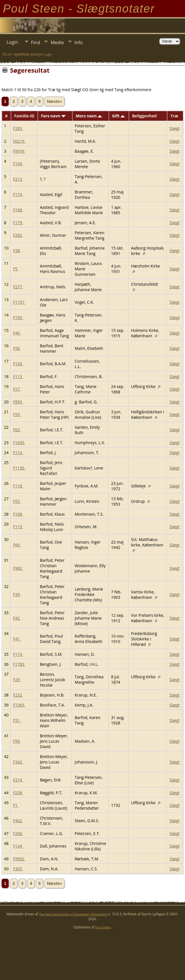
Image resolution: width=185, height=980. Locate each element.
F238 (18, 793)
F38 (17, 251)
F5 (16, 269)
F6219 (19, 141)
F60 (17, 545)
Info (79, 42)
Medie (57, 42)
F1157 (19, 302)
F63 (17, 430)
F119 (18, 654)
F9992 (19, 859)
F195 (18, 318)
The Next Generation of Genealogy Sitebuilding (73, 914)
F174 (18, 194)
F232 (18, 695)
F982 (18, 568)
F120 (18, 364)
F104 (18, 164)
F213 (18, 179)
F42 (17, 618)
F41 (17, 639)
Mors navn (89, 116)
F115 (18, 527)
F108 (18, 514)
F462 (18, 821)
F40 (17, 333)
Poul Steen (103, 927)
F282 (18, 235)
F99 (17, 741)
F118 (18, 486)
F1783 (19, 664)
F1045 (19, 443)
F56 (17, 348)
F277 (18, 287)
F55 (17, 501)
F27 (17, 389)
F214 (18, 780)
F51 (17, 720)
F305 (18, 869)
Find (36, 42)
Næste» (54, 101)
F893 (18, 402)
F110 (18, 453)
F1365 (19, 705)
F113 (18, 376)
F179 (18, 223)
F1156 (19, 468)
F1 (16, 805)
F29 (17, 680)
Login (12, 42)
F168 (18, 210)
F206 (18, 833)
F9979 (19, 151)
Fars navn (53, 116)
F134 (18, 846)
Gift (119, 116)
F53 (17, 414)
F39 (17, 594)
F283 (18, 128)
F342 (18, 762)
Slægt (174, 128)
